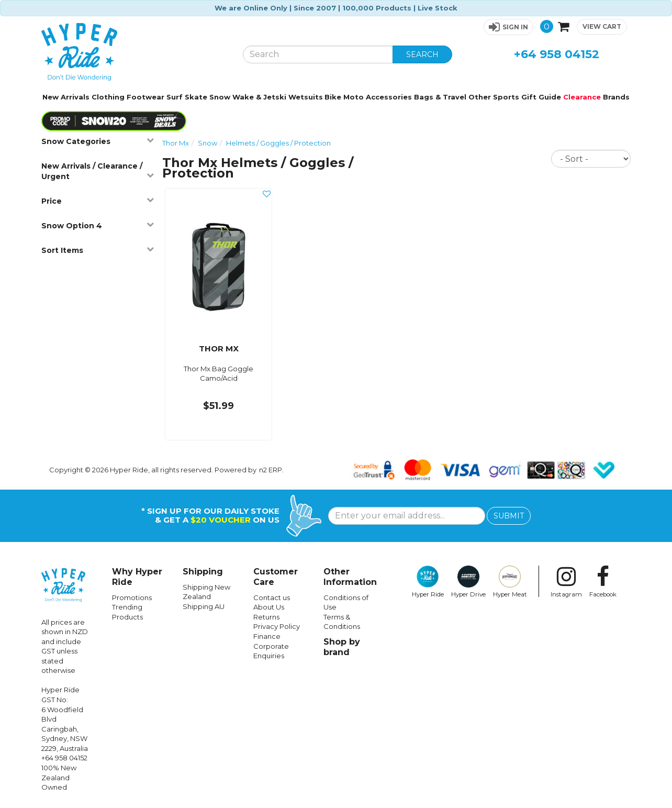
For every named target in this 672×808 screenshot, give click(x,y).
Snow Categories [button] (98, 141)
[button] (508, 27)
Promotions (132, 597)
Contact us (272, 597)
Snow (220, 97)
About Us (269, 607)
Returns (266, 617)
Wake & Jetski (259, 97)
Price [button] (98, 201)
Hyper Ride (428, 582)
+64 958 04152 (557, 54)
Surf (175, 97)
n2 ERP (271, 470)
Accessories (389, 97)
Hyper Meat (510, 582)
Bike (333, 97)
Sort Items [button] (98, 250)
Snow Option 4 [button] (98, 225)
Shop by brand (342, 647)
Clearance (582, 97)
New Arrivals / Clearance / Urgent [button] (98, 171)
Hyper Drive (468, 582)
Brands (616, 97)
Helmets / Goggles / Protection (278, 143)
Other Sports (494, 97)
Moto (354, 97)
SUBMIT (509, 516)
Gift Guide (541, 97)
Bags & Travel (440, 97)
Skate (196, 97)
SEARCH (422, 54)
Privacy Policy (277, 626)
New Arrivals (66, 97)
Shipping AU (204, 606)
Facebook (603, 582)
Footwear (145, 97)
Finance (267, 636)
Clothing (108, 97)
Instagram (566, 582)
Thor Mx (176, 143)
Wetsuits (306, 97)
